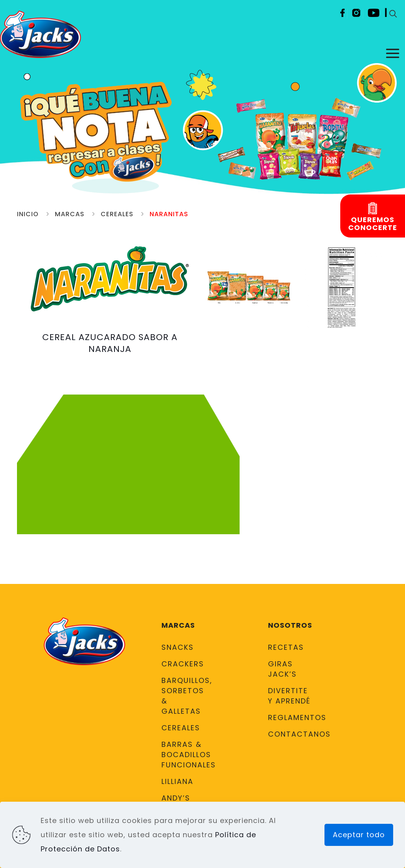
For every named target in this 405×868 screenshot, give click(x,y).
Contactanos (290, 734)
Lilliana (177, 781)
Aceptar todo (359, 835)
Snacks (178, 647)
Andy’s (176, 798)
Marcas (70, 214)
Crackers (183, 664)
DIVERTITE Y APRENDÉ (289, 696)
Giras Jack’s (282, 669)
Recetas (286, 647)
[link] (249, 288)
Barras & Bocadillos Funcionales (184, 755)
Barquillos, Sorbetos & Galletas (184, 696)
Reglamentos (290, 717)
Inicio (28, 214)
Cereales (117, 214)
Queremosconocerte (373, 224)
